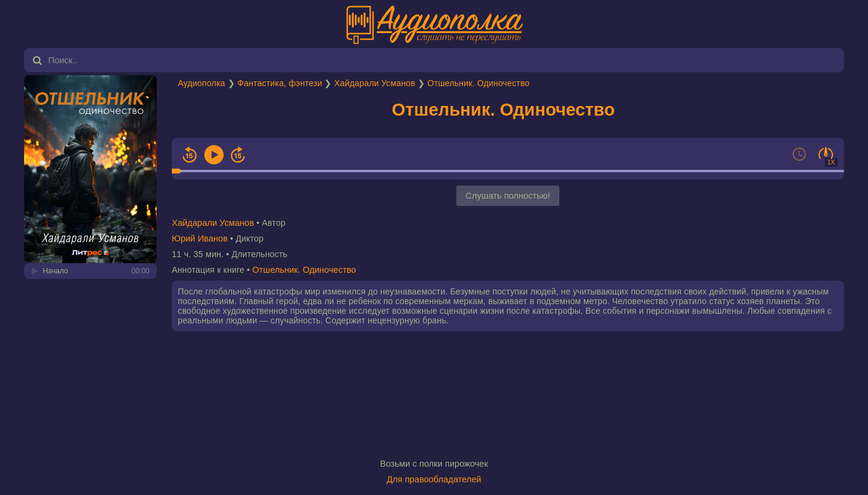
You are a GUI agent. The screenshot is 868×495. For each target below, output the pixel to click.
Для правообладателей (434, 479)
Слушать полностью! (508, 196)
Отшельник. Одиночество (478, 83)
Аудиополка (201, 83)
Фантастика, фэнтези (280, 83)
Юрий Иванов (200, 238)
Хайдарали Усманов (375, 83)
